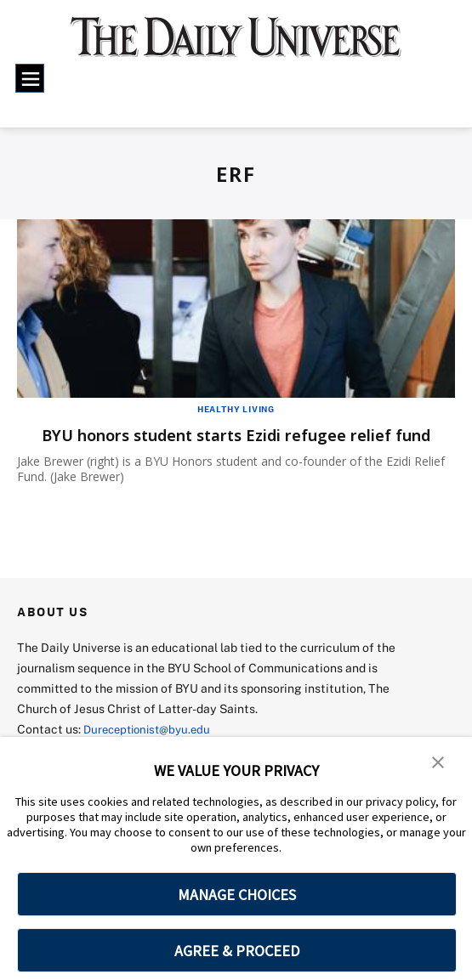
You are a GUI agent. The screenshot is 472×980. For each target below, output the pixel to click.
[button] (438, 762)
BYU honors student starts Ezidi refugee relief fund (236, 435)
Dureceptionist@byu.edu (152, 729)
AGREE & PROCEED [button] (237, 951)
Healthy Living (236, 409)
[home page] (236, 46)
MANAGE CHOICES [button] (237, 895)
